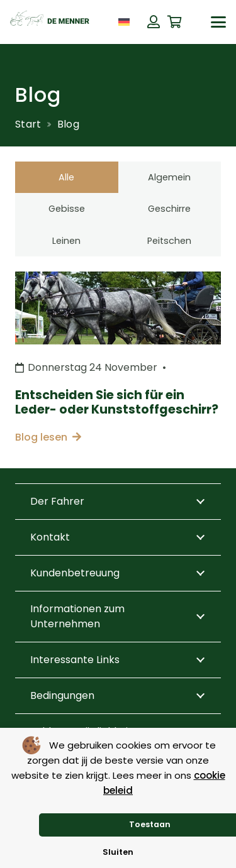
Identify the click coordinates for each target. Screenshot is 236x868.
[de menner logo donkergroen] (50, 22)
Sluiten (118, 852)
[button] (218, 22)
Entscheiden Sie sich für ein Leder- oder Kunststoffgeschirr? (117, 402)
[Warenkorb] (175, 22)
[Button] (154, 22)
